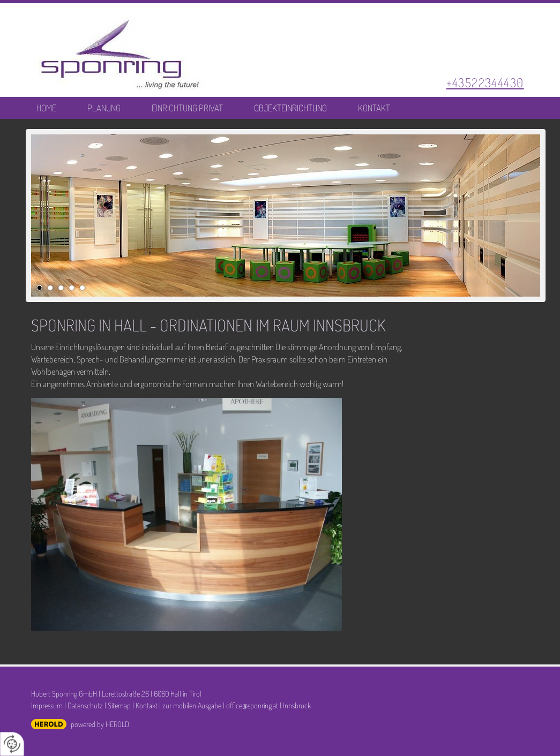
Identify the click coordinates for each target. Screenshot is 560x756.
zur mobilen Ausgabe (192, 705)
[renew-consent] (12, 744)
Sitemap (119, 705)
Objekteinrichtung (290, 108)
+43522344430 (485, 82)
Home (46, 108)
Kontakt (374, 108)
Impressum (47, 705)
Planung (104, 108)
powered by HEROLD (100, 724)
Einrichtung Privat (187, 108)
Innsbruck (297, 705)
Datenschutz (85, 705)
